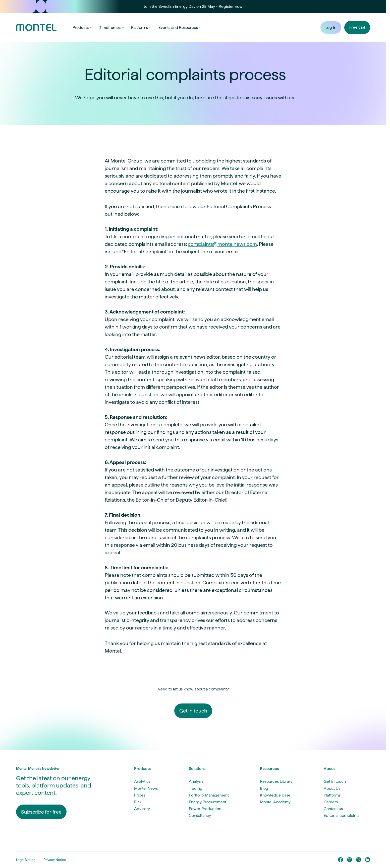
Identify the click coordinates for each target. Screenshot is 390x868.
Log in (331, 27)
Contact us (333, 809)
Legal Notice (26, 860)
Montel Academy (275, 802)
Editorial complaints (342, 815)
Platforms (142, 27)
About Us (332, 788)
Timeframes (112, 27)
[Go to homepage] (36, 28)
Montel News (146, 788)
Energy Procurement (208, 802)
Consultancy (200, 815)
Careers (331, 802)
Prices (140, 795)
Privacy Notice (55, 860)
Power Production (205, 809)
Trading (196, 788)
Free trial (357, 27)
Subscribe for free (41, 812)
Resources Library (276, 781)
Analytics (142, 781)
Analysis (196, 781)
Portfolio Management (209, 795)
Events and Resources (180, 27)
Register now (231, 6)
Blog (264, 788)
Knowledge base (275, 795)
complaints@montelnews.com (222, 244)
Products (83, 27)
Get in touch (193, 711)
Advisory (142, 809)
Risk (138, 802)
